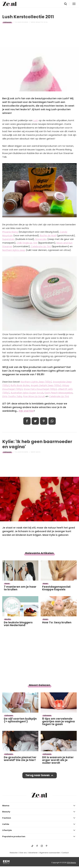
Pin (44, 421)
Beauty (6, 812)
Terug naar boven (38, 775)
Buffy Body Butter (20, 385)
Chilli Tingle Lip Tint (27, 243)
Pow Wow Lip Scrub (34, 396)
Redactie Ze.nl (42, 22)
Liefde (6, 824)
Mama (6, 806)
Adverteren (33, 853)
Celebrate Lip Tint (41, 246)
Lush (36, 120)
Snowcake (41, 239)
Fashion (7, 818)
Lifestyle (7, 830)
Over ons (23, 853)
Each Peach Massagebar (59, 393)
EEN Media (71, 863)
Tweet (35, 421)
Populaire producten (14, 836)
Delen (27, 421)
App (52, 421)
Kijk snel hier (26, 411)
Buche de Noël (48, 235)
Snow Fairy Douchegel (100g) (40, 389)
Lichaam (7, 22)
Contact (65, 853)
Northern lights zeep (14, 250)
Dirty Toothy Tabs (12, 396)
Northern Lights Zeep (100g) (36, 382)
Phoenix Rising (10, 232)
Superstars (8, 239)
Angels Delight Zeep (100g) (46, 385)
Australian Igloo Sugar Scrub (27, 393)
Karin (38, 452)
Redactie (14, 853)
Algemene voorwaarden (50, 853)
